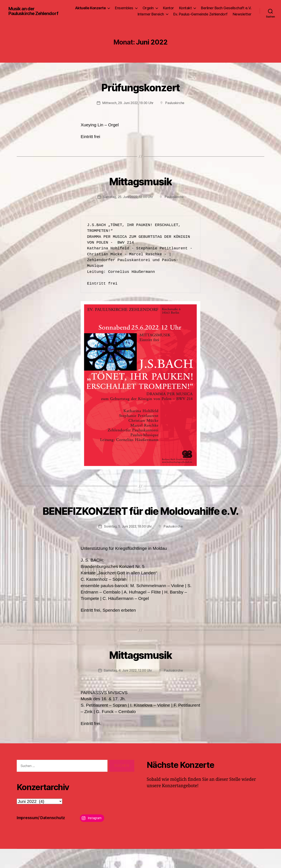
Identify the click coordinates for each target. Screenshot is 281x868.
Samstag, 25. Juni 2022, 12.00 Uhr (128, 201)
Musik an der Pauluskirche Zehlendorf (23, 13)
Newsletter (242, 16)
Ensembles (124, 10)
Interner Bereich (151, 16)
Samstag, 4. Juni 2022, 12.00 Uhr (128, 690)
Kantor (168, 10)
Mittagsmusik (140, 185)
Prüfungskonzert (140, 91)
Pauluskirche (176, 107)
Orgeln (148, 10)
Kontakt (185, 10)
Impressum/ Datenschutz (43, 837)
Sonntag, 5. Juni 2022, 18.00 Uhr (128, 545)
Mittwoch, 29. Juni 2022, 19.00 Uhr (128, 107)
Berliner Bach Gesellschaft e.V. (226, 10)
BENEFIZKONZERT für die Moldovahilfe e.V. (140, 522)
